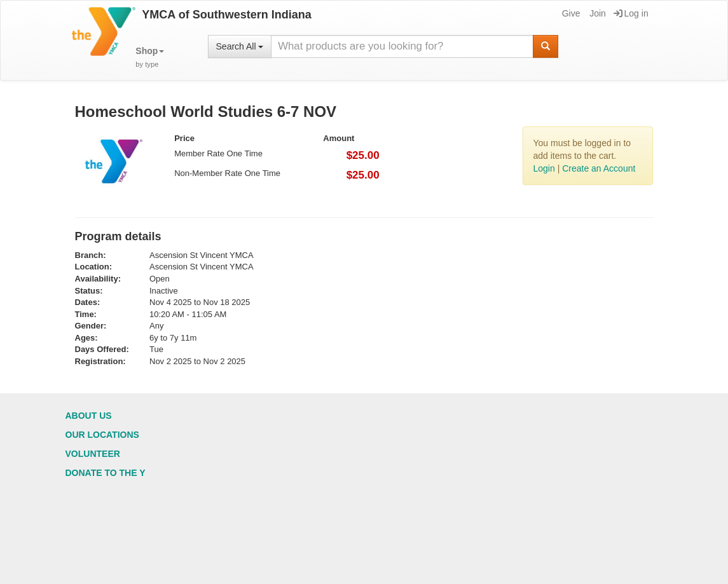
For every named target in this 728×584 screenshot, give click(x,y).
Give (570, 13)
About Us (89, 416)
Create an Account (599, 168)
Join (597, 13)
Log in (631, 13)
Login (544, 168)
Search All (240, 46)
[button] (150, 58)
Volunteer (93, 454)
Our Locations (102, 435)
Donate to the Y (106, 473)
